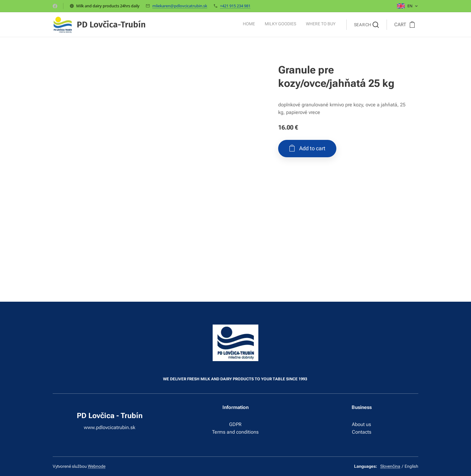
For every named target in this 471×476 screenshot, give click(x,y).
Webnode (97, 466)
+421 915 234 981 (235, 6)
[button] (367, 25)
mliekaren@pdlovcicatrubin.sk (180, 6)
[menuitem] (318, 25)
